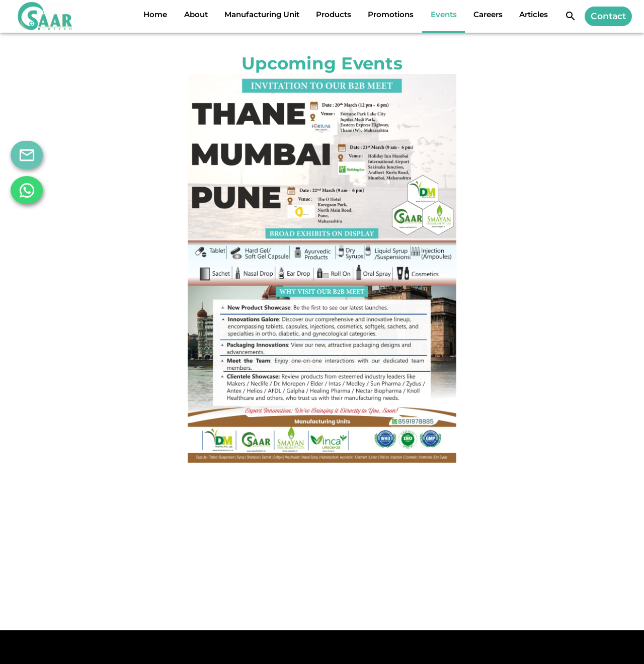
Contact (608, 16)
